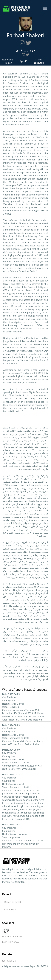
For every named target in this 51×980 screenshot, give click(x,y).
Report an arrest (13, 902)
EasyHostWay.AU (11, 942)
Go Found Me (9, 961)
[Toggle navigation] (45, 9)
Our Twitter (10, 910)
